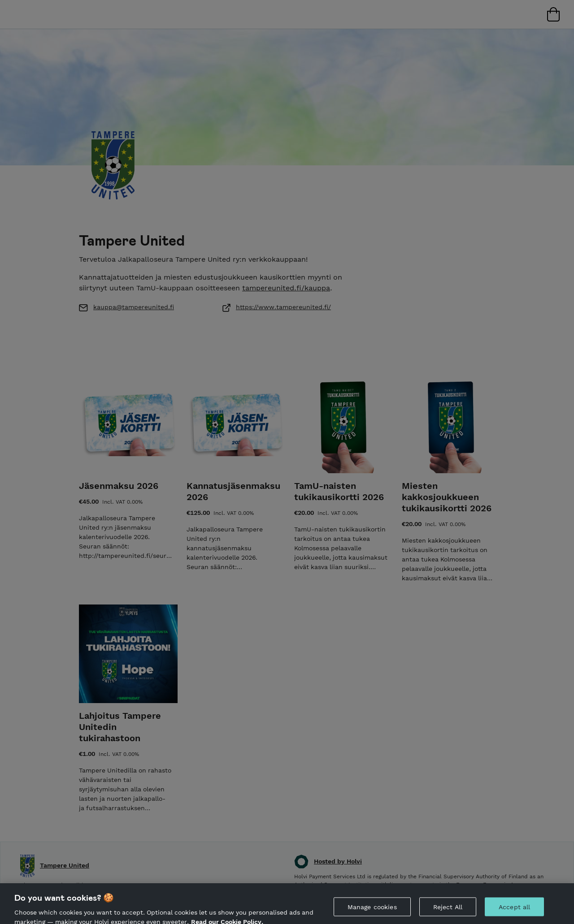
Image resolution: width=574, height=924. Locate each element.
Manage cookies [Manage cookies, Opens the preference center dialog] (372, 913)
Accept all (514, 913)
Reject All (448, 913)
